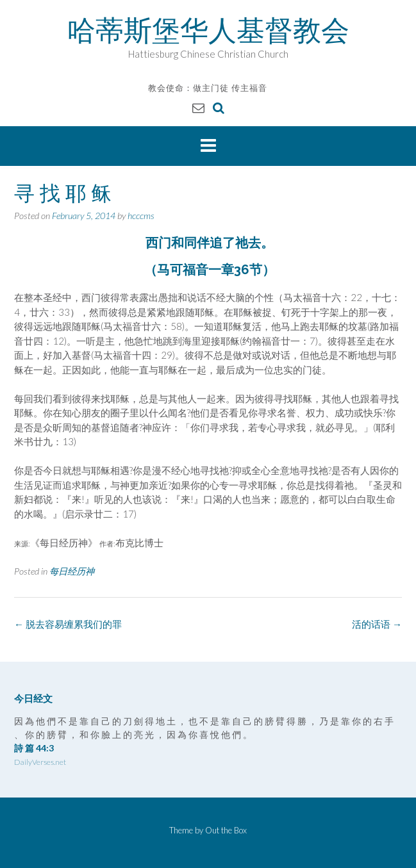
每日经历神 (72, 571)
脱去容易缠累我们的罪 (68, 624)
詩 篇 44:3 (34, 748)
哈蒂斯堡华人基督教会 (208, 30)
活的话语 (377, 624)
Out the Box (226, 830)
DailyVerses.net (40, 762)
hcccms (141, 216)
